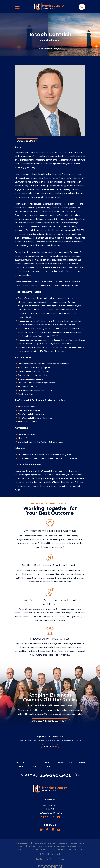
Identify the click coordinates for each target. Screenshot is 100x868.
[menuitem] (39, 859)
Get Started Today (50, 49)
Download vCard (27, 141)
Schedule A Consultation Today (50, 721)
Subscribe (50, 747)
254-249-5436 (56, 775)
